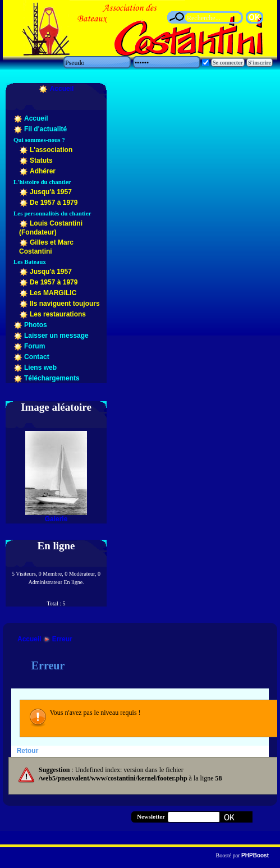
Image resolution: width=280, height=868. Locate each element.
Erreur (62, 639)
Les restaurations (58, 314)
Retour (28, 751)
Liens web (40, 368)
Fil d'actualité (45, 129)
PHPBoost (255, 855)
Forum (35, 346)
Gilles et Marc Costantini (46, 247)
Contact (37, 357)
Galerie (56, 519)
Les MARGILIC (53, 293)
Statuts (41, 160)
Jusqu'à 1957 (51, 192)
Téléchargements (52, 378)
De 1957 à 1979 (54, 203)
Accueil (62, 89)
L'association (51, 150)
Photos (36, 325)
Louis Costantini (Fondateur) (51, 228)
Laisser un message (56, 336)
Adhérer (43, 171)
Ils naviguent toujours (65, 304)
